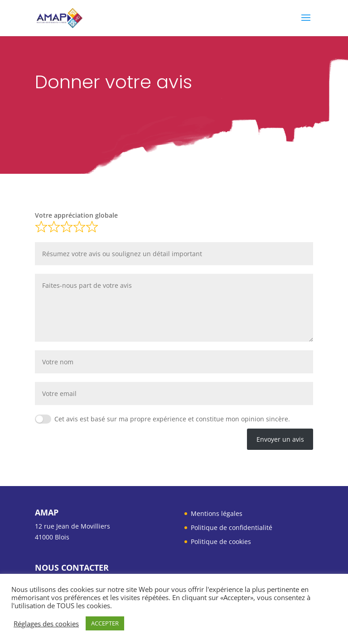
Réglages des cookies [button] (46, 624)
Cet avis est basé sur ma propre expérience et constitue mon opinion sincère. (172, 419)
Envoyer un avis (280, 439)
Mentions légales (217, 513)
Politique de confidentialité (232, 527)
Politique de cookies (221, 541)
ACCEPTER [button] (105, 623)
